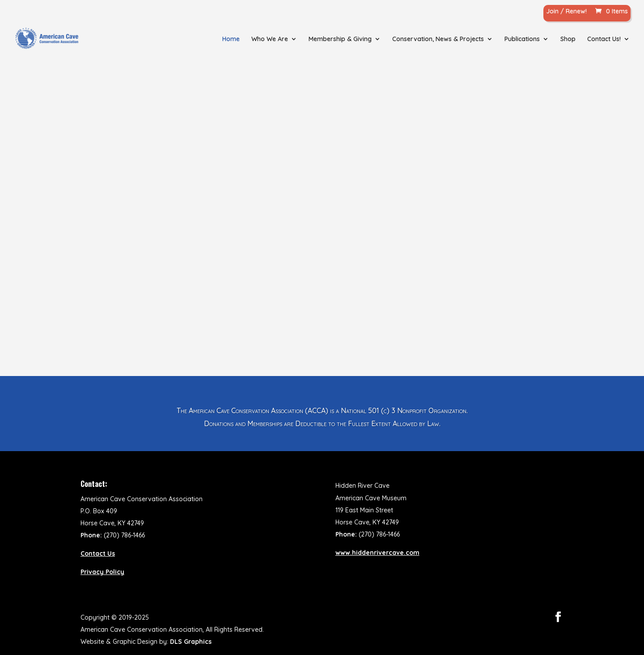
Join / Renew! (566, 12)
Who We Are (270, 39)
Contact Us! (604, 39)
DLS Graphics (191, 642)
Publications (522, 39)
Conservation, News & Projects (438, 39)
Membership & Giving (340, 39)
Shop (568, 39)
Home (231, 39)
